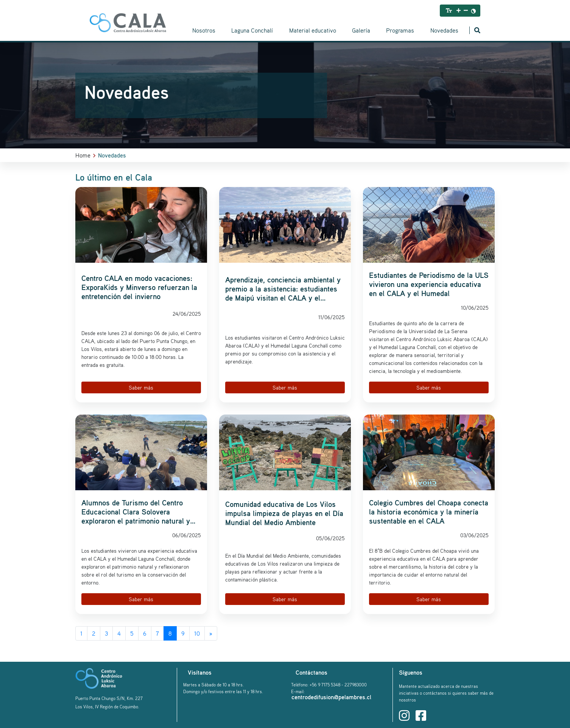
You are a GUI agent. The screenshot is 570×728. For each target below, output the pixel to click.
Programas (400, 30)
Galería (361, 30)
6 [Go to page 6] (145, 633)
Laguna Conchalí (252, 30)
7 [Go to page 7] (157, 633)
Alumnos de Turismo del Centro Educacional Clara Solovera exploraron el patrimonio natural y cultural (136, 512)
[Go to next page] (211, 633)
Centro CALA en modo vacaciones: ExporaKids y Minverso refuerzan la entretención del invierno (139, 287)
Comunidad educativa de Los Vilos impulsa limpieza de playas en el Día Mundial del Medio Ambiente (284, 513)
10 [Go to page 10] (197, 633)
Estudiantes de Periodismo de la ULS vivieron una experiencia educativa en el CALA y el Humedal (429, 284)
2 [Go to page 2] (94, 633)
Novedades (444, 30)
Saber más (141, 387)
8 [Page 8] (170, 633)
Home (83, 155)
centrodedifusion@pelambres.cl (331, 697)
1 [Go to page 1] (81, 633)
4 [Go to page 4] (119, 633)
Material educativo (313, 30)
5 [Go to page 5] (132, 633)
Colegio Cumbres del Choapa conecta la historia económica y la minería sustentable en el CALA (429, 512)
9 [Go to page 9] (183, 633)
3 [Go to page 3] (106, 633)
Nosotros (204, 30)
